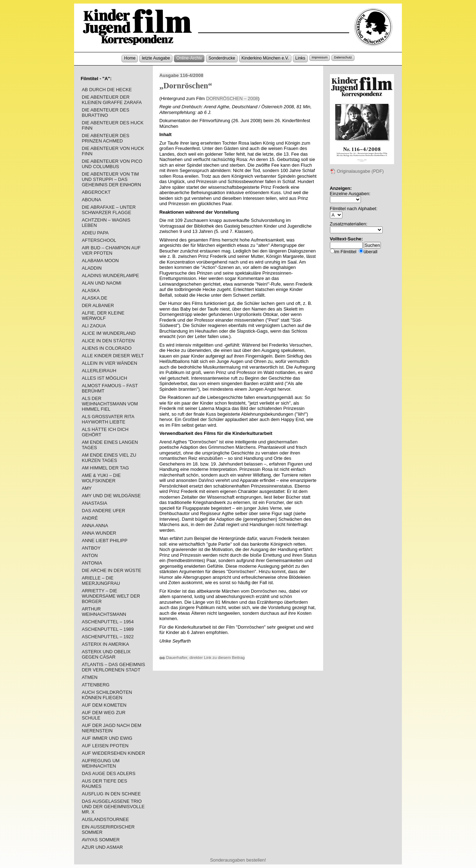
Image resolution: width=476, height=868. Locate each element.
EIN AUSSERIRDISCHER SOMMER (108, 830)
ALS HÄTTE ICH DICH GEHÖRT (105, 432)
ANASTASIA (94, 503)
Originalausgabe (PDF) (357, 171)
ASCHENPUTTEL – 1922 (108, 637)
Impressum (320, 57)
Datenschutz (343, 57)
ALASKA (90, 290)
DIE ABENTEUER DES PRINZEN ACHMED (105, 138)
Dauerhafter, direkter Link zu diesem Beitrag (202, 658)
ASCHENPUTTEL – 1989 (108, 629)
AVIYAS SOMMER (100, 840)
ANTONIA (92, 563)
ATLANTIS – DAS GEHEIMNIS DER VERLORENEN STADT (113, 667)
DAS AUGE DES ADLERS (108, 773)
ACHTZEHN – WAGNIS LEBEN (106, 223)
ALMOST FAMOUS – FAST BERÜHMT (110, 388)
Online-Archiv (189, 58)
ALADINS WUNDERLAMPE (110, 276)
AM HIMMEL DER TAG (105, 468)
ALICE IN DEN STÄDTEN (108, 341)
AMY (87, 488)
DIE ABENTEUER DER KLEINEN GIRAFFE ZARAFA (112, 100)
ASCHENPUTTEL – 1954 (108, 622)
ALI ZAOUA (94, 326)
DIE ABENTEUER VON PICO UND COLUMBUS (112, 164)
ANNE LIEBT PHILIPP (104, 540)
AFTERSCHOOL (99, 240)
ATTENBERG (95, 685)
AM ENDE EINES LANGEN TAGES (110, 445)
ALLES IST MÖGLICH (104, 378)
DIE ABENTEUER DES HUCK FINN (113, 125)
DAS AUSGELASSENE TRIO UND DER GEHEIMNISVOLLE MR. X (113, 807)
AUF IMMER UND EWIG (107, 738)
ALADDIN (92, 268)
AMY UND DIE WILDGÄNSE (111, 496)
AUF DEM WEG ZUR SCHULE (104, 715)
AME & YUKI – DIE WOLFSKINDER (101, 478)
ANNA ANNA (95, 526)
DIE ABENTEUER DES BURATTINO (105, 113)
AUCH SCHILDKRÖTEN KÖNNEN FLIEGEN (107, 695)
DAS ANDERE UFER (103, 511)
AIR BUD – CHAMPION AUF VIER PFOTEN (111, 250)
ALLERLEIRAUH (99, 371)
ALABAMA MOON (100, 261)
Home (130, 58)
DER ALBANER (98, 305)
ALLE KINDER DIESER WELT (113, 356)
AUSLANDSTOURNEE (105, 819)
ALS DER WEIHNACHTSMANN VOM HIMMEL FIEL (110, 404)
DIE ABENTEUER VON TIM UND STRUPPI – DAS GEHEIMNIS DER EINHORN (111, 179)
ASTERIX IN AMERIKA (105, 644)
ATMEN (89, 677)
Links (300, 58)
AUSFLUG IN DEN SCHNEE (111, 794)
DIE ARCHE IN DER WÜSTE (111, 570)
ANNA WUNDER (99, 533)
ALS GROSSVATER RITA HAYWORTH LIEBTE (108, 419)
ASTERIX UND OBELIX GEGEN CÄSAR (106, 654)
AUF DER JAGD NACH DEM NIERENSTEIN (111, 728)
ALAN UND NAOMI (101, 283)
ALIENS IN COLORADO (107, 348)
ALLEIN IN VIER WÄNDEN (109, 363)
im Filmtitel (346, 252)
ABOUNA (91, 200)
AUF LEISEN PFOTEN (105, 746)
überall (370, 252)
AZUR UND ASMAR (102, 847)
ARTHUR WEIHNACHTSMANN (104, 612)
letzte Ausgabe (156, 58)
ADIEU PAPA (95, 233)
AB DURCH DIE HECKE (107, 90)
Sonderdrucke (222, 58)
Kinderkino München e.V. (265, 58)
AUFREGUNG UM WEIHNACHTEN (100, 763)
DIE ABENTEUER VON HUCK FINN (113, 151)
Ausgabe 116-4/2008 (181, 75)
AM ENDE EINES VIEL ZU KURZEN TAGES (109, 458)
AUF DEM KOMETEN (104, 705)
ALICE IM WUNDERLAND (108, 333)
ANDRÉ (90, 518)
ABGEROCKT (96, 192)
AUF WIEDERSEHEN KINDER (113, 753)
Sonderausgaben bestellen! (238, 860)
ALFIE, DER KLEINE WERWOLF (103, 316)
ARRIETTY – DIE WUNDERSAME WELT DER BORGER (111, 596)
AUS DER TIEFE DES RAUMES (104, 784)
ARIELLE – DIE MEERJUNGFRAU (101, 581)
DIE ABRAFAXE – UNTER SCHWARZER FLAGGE (108, 210)
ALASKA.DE (94, 298)
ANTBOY (91, 548)
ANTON (90, 555)
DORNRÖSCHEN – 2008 (232, 98)
